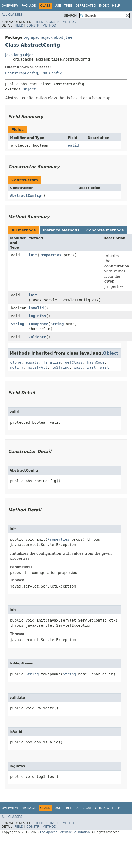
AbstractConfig (26, 195)
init (33, 255)
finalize (52, 362)
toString (61, 367)
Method (69, 22)
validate (37, 337)
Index (104, 6)
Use (58, 6)
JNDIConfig (51, 73)
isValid (36, 308)
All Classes (12, 15)
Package (29, 6)
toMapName (39, 324)
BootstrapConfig (22, 73)
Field (39, 22)
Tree (68, 6)
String (18, 324)
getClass (74, 362)
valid (73, 145)
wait (78, 367)
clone (16, 362)
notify (17, 367)
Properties (51, 255)
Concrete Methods (105, 230)
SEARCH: (71, 16)
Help (116, 6)
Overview (10, 6)
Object (29, 89)
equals (32, 362)
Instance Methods (61, 230)
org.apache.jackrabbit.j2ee (48, 37)
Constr (53, 22)
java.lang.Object (20, 55)
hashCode (96, 362)
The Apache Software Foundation (65, 832)
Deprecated (86, 6)
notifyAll (37, 367)
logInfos (37, 316)
